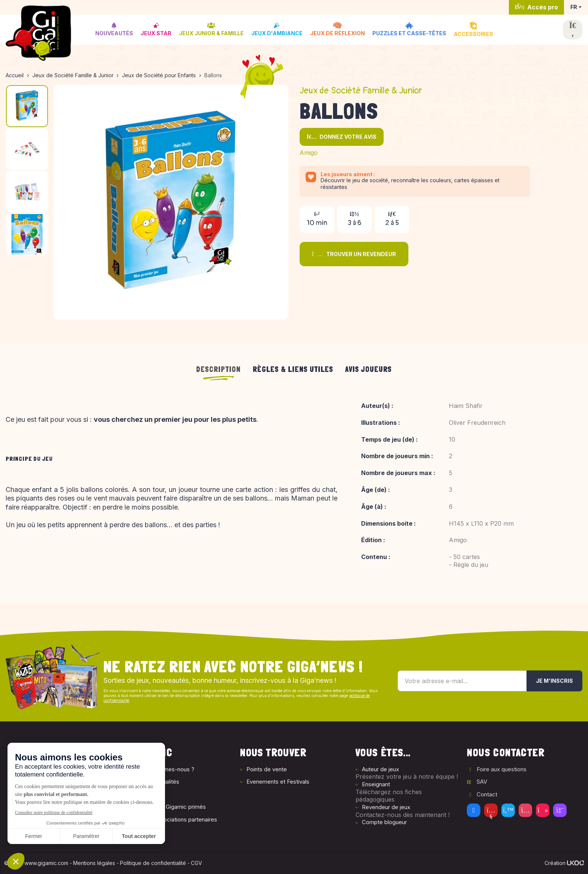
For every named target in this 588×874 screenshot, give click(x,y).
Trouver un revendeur (354, 254)
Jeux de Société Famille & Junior (361, 91)
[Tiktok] (543, 810)
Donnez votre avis (342, 137)
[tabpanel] (294, 491)
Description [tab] (218, 369)
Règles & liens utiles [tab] (293, 369)
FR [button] (574, 7)
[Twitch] (560, 810)
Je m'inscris (554, 681)
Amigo (309, 153)
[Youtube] (491, 810)
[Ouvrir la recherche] (573, 30)
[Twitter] (508, 810)
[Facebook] (474, 810)
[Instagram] (525, 810)
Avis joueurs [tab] (369, 369)
